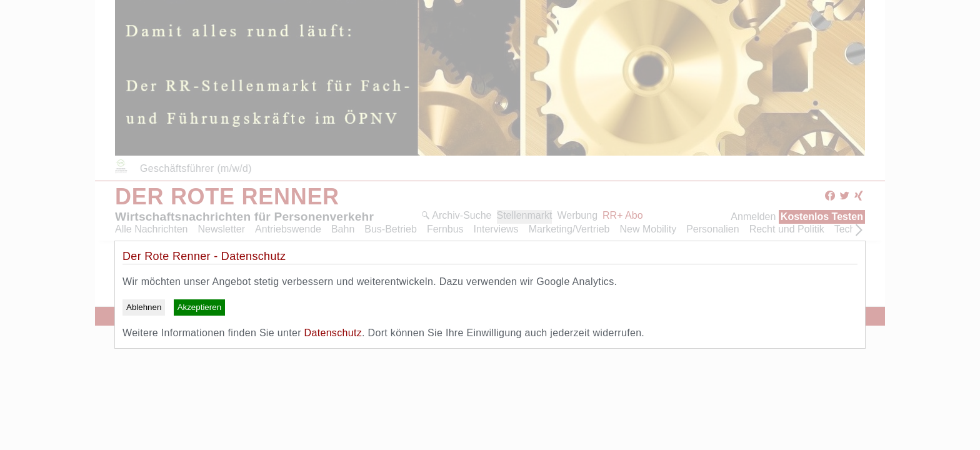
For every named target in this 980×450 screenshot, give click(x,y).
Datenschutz (333, 333)
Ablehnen (144, 307)
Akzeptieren (199, 307)
